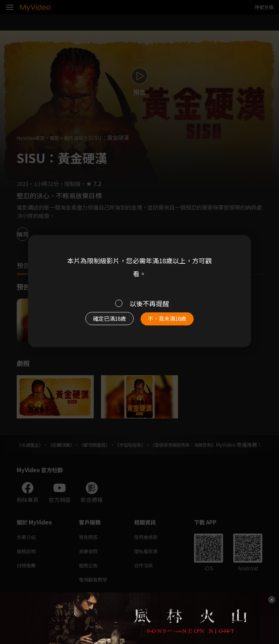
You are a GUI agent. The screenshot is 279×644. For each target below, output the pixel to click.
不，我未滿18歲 (171, 321)
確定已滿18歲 (105, 321)
